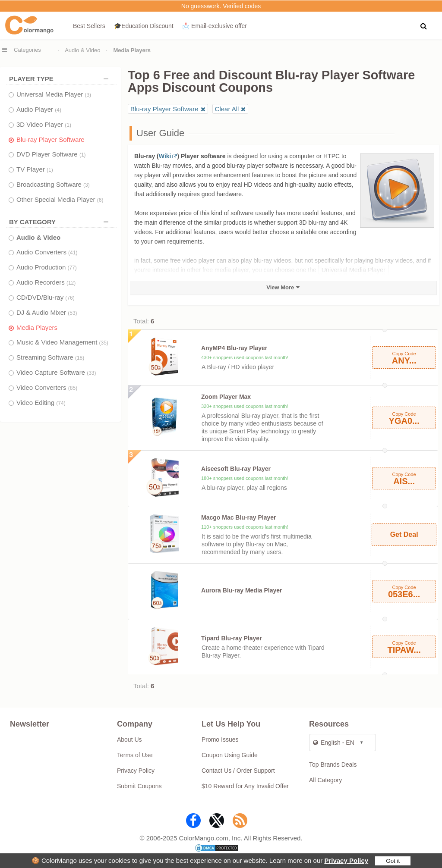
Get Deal (404, 534)
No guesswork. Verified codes (221, 6)
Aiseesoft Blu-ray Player (236, 469)
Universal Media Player (54, 94)
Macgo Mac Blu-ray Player (239, 517)
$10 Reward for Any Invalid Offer (245, 786)
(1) (68, 125)
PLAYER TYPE (61, 79)
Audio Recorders (46, 282)
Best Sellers (89, 26)
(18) (80, 358)
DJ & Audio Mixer (47, 312)
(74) (61, 403)
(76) (70, 298)
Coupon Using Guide (230, 755)
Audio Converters (47, 252)
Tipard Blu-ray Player (232, 638)
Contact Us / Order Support (238, 771)
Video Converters (47, 387)
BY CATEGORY (61, 222)
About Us (129, 740)
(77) (72, 268)
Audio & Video (82, 50)
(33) (91, 373)
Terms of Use (135, 755)
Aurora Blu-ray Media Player (242, 590)
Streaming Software (50, 357)
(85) (73, 388)
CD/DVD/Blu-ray (46, 297)
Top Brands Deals (333, 765)
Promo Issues (220, 740)
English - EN (334, 743)
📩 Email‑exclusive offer (215, 26)
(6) (100, 200)
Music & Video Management (62, 342)
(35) (104, 343)
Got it (393, 861)
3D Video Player (44, 124)
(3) (88, 95)
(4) (58, 110)
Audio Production (47, 267)
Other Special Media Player (60, 199)
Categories (27, 50)
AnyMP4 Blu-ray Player (234, 348)
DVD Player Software (51, 154)
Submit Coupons (139, 786)
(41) (73, 253)
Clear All (227, 109)
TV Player (35, 169)
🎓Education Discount (144, 26)
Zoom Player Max (226, 397)
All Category (325, 780)
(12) (71, 283)
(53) (72, 313)
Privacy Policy (346, 860)
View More (280, 287)
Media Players (37, 327)
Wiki (165, 156)
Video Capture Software (56, 372)
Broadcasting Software (53, 184)
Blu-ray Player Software (51, 139)
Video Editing (41, 403)
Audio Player (39, 109)
